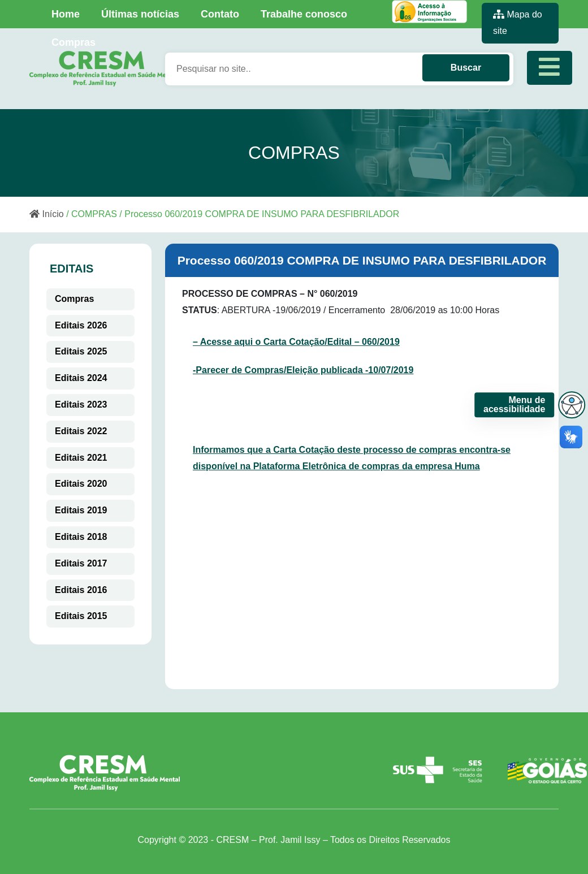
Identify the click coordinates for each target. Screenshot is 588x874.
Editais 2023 (81, 404)
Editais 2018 (81, 537)
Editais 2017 (81, 563)
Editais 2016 (81, 590)
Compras (73, 42)
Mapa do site (518, 23)
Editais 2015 (81, 616)
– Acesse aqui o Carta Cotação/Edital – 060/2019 (296, 342)
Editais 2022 (81, 431)
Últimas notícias (140, 14)
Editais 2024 (81, 378)
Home (66, 14)
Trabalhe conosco (304, 14)
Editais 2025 (81, 351)
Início (47, 214)
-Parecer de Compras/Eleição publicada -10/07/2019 (303, 370)
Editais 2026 (81, 325)
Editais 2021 (81, 458)
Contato (220, 14)
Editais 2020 (81, 484)
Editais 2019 (81, 510)
